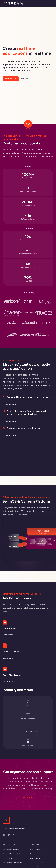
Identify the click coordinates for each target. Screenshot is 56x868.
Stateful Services (36, 850)
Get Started (27, 79)
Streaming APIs (36, 854)
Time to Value (8, 858)
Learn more (12, 405)
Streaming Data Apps (11, 850)
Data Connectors (36, 863)
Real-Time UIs (35, 858)
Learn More (11, 79)
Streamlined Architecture (12, 863)
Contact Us (28, 797)
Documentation (36, 867)
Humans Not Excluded (11, 854)
